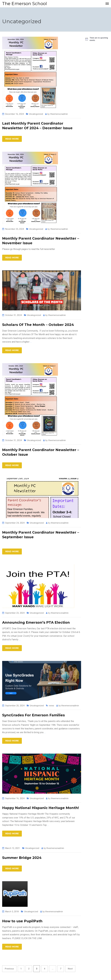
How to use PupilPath (22, 921)
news (51, 706)
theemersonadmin (59, 114)
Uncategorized (36, 114)
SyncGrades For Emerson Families (33, 715)
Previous (9, 969)
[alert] (97, 39)
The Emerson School (24, 4)
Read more (12, 139)
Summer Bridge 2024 (22, 858)
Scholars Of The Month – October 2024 (38, 325)
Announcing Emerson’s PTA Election (36, 622)
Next (70, 969)
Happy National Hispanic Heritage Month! (41, 808)
